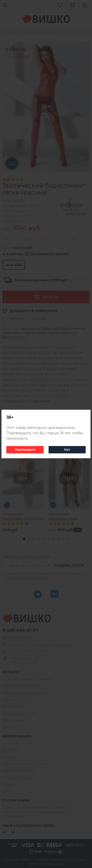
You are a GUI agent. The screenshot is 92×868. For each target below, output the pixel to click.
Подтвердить (25, 450)
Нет (67, 450)
